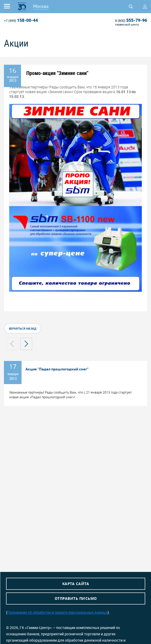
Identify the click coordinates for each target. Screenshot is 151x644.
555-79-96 (131, 21)
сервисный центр (127, 24)
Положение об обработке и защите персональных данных (58, 612)
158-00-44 (21, 21)
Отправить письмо (76, 598)
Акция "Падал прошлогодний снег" (57, 369)
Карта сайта (76, 584)
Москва (41, 6)
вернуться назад (23, 328)
